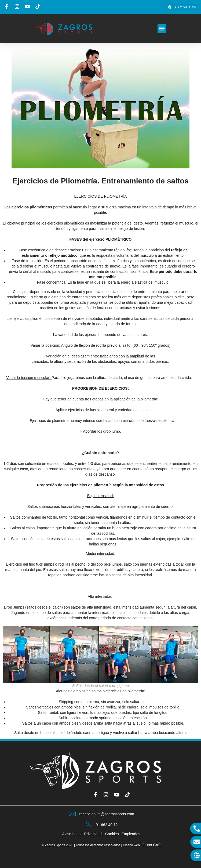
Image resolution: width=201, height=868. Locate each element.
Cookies (112, 834)
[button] (162, 29)
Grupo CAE (151, 845)
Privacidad (93, 834)
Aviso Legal (72, 834)
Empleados (131, 834)
